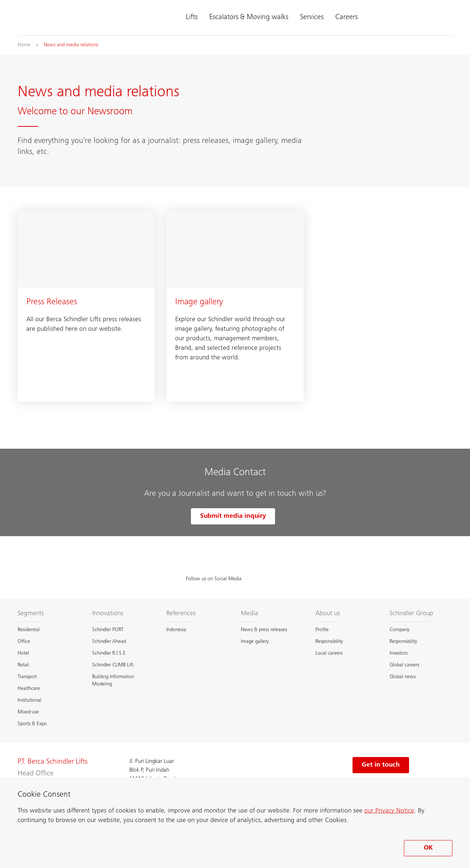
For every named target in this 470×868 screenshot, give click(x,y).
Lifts (192, 18)
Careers (346, 18)
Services (312, 18)
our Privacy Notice (389, 811)
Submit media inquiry (233, 516)
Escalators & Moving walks (249, 18)
